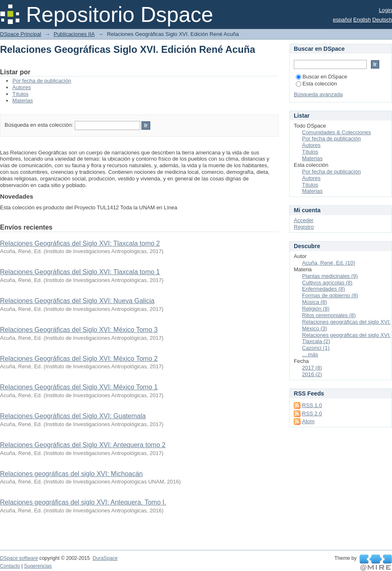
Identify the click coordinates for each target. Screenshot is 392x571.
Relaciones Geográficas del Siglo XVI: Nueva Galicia (77, 301)
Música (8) (315, 302)
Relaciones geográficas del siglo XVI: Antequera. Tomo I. (83, 502)
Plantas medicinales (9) (330, 276)
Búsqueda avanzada (318, 94)
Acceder (304, 220)
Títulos (20, 94)
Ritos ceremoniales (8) (329, 315)
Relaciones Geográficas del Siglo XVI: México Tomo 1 (79, 387)
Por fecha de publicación (42, 81)
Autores (22, 87)
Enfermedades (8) (324, 289)
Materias (23, 101)
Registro (304, 227)
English (362, 20)
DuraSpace (105, 558)
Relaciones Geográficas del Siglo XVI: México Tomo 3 (79, 330)
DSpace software (19, 558)
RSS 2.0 (312, 413)
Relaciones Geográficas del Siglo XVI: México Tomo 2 (79, 359)
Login (385, 10)
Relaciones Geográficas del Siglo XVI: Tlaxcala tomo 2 (80, 243)
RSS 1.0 (312, 405)
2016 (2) (312, 374)
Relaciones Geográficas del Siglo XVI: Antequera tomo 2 (83, 445)
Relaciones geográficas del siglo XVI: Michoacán (71, 474)
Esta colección (316, 84)
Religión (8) (316, 309)
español (342, 20)
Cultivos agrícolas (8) (327, 283)
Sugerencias (38, 566)
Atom (308, 421)
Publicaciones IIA (74, 34)
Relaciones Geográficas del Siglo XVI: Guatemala (73, 416)
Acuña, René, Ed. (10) (329, 263)
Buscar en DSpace (321, 77)
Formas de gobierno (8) (330, 295)
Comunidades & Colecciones (337, 132)
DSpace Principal (21, 34)
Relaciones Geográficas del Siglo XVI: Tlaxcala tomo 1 (80, 272)
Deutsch (382, 20)
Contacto (10, 566)
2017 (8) (312, 368)
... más (310, 354)
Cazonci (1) (316, 348)
